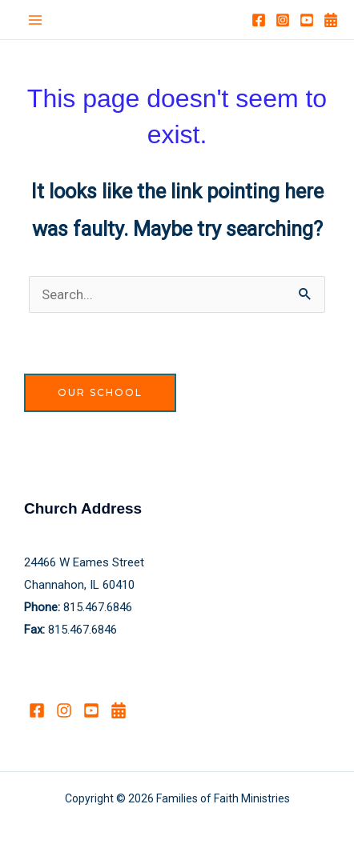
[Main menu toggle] (35, 20)
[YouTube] (307, 20)
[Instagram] (283, 20)
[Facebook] (259, 20)
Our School (100, 392)
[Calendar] (331, 20)
